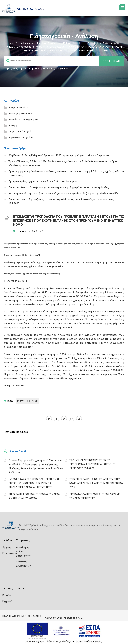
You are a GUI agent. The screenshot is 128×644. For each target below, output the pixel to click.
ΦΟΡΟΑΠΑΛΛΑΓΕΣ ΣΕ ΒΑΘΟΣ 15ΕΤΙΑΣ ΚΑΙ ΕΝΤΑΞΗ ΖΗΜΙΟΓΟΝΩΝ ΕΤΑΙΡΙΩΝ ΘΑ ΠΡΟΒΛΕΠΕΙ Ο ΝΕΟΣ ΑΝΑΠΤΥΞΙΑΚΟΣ (34, 483)
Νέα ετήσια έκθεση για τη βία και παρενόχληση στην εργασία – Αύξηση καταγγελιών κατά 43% (63, 193)
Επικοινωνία (10, 553)
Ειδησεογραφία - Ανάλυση (31, 47)
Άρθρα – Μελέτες (19, 108)
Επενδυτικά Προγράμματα (24, 120)
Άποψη (13, 126)
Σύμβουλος (25, 43)
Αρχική (7, 547)
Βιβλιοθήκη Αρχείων (46, 43)
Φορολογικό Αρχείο (21, 132)
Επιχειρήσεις (63, 68)
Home (11, 43)
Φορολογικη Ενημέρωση (42, 68)
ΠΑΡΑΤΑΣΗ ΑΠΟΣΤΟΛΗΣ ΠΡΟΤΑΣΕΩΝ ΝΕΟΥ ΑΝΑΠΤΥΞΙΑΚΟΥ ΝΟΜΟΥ (35, 496)
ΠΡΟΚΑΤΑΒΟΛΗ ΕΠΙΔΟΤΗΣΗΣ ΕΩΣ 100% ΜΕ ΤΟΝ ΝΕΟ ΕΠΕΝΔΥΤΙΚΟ (95, 496)
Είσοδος (7, 595)
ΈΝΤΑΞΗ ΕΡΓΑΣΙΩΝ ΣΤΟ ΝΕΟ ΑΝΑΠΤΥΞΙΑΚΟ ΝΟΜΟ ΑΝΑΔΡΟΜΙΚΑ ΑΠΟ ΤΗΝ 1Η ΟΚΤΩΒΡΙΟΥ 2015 (96, 483)
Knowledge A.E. (73, 618)
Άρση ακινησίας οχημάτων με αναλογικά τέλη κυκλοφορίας (43, 181)
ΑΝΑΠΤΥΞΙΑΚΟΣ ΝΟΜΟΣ (28, 401)
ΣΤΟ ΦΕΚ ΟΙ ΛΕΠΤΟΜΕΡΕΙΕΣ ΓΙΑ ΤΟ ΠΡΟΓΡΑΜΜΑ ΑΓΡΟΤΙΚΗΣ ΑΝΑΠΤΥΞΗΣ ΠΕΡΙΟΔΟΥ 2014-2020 (92, 464)
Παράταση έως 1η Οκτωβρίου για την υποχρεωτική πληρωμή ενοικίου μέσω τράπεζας (59, 187)
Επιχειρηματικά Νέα (20, 114)
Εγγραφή (7, 601)
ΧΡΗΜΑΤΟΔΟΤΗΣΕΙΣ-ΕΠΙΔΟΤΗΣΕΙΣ (80, 43)
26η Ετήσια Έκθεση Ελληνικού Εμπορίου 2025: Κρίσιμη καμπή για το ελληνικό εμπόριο (59, 155)
